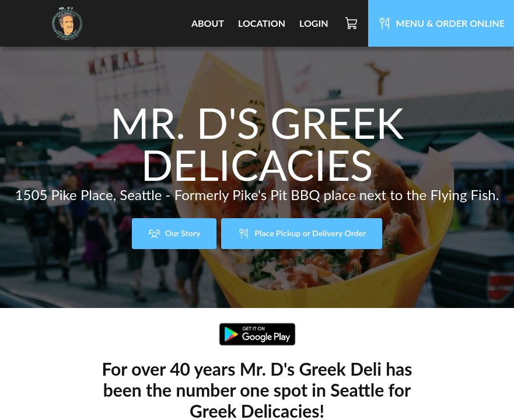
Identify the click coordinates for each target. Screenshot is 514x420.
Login (314, 23)
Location (262, 23)
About (208, 23)
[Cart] (352, 23)
